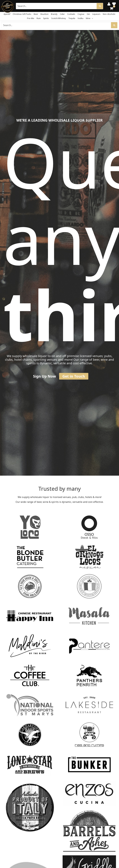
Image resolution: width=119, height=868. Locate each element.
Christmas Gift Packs (22, 14)
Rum (39, 18)
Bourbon (45, 14)
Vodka (80, 18)
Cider (62, 14)
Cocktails (71, 14)
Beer (36, 14)
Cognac (81, 14)
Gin (88, 14)
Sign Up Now (45, 376)
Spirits (46, 18)
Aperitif (7, 14)
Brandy (54, 14)
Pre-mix (31, 18)
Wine (89, 18)
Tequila (72, 18)
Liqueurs (96, 14)
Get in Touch (74, 376)
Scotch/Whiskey (59, 18)
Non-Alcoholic (109, 14)
